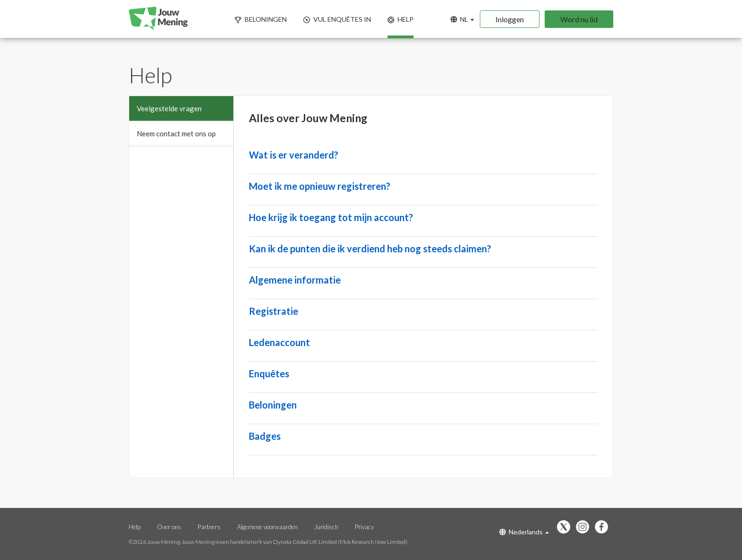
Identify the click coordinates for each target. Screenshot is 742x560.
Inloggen (510, 19)
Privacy (364, 527)
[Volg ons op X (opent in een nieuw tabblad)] (566, 528)
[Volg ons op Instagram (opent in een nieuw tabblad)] (585, 528)
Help (135, 527)
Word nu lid (579, 19)
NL (462, 19)
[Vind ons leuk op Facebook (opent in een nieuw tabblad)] (604, 528)
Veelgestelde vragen (169, 108)
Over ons (170, 527)
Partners (210, 527)
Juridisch (327, 527)
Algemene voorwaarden (267, 527)
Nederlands (524, 532)
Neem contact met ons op (176, 133)
